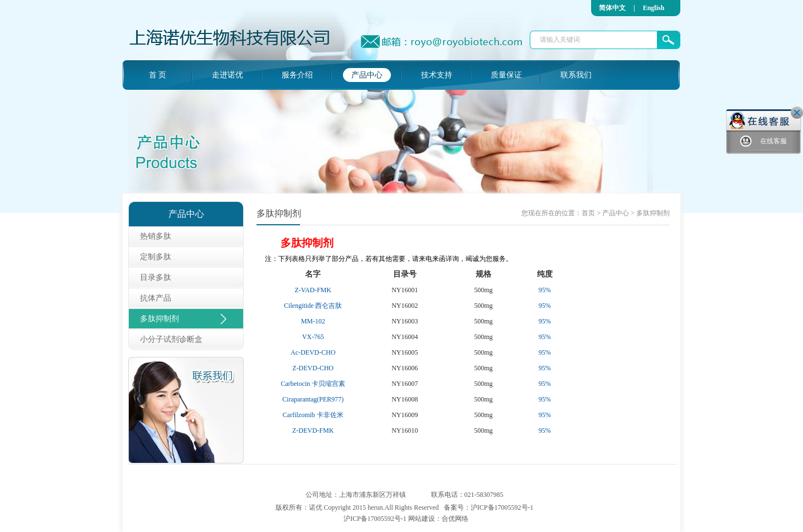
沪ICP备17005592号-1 (502, 507)
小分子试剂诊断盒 (171, 339)
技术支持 (437, 75)
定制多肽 (156, 257)
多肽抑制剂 (159, 319)
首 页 (158, 75)
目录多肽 (156, 277)
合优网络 (455, 519)
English (654, 8)
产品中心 (367, 75)
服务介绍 (297, 75)
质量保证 (506, 75)
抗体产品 (156, 298)
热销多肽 (156, 236)
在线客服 (763, 141)
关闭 (797, 113)
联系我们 (576, 75)
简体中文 (612, 8)
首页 (588, 213)
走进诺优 (228, 75)
